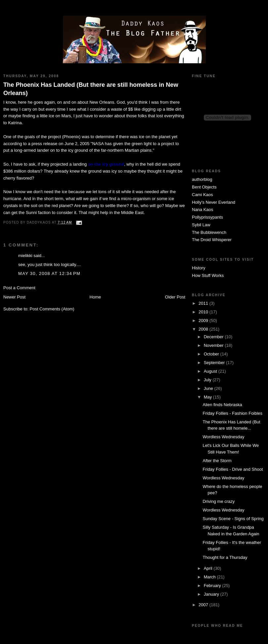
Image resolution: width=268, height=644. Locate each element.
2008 (204, 329)
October (212, 354)
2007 (204, 605)
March (210, 577)
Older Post (175, 297)
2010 (204, 312)
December (214, 337)
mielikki (25, 256)
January (212, 594)
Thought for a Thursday (225, 557)
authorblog (202, 179)
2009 (204, 321)
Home (95, 297)
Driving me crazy (219, 501)
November (214, 345)
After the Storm (217, 461)
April (209, 568)
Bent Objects (204, 187)
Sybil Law (201, 225)
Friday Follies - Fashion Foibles (232, 413)
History (199, 268)
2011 (204, 303)
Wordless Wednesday (223, 437)
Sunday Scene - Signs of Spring (233, 519)
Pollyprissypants (207, 217)
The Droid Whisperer (212, 240)
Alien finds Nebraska (222, 405)
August (211, 371)
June (209, 388)
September (215, 363)
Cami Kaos (202, 195)
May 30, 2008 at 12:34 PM (49, 273)
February (213, 586)
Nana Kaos (202, 210)
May (208, 397)
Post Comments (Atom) (52, 309)
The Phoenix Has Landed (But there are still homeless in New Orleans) (91, 89)
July (208, 380)
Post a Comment (19, 288)
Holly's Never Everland (214, 202)
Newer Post (14, 297)
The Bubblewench (209, 232)
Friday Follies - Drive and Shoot (233, 469)
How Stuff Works (208, 275)
